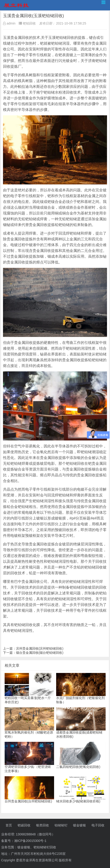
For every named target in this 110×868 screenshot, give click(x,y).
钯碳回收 (24, 825)
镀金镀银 (79, 825)
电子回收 (98, 825)
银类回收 (43, 825)
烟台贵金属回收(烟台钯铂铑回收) (40, 653)
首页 (9, 825)
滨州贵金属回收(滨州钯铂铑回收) (40, 648)
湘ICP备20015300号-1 (30, 841)
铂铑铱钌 (61, 825)
